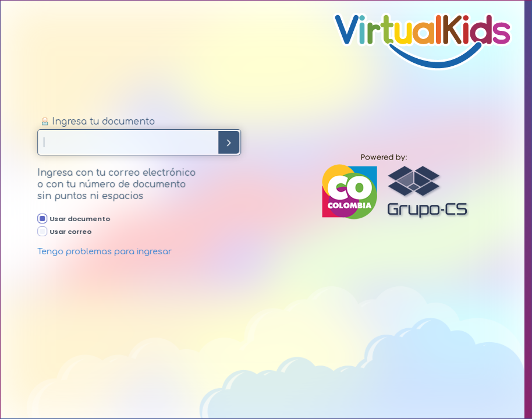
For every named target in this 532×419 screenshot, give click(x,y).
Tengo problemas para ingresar (108, 252)
